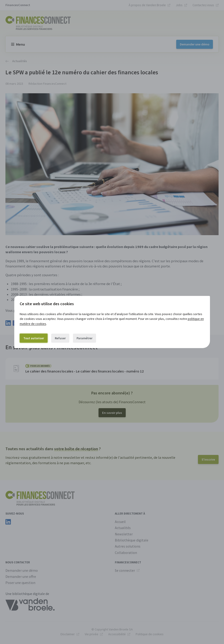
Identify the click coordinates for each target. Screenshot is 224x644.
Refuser (60, 338)
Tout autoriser (34, 338)
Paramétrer (84, 338)
